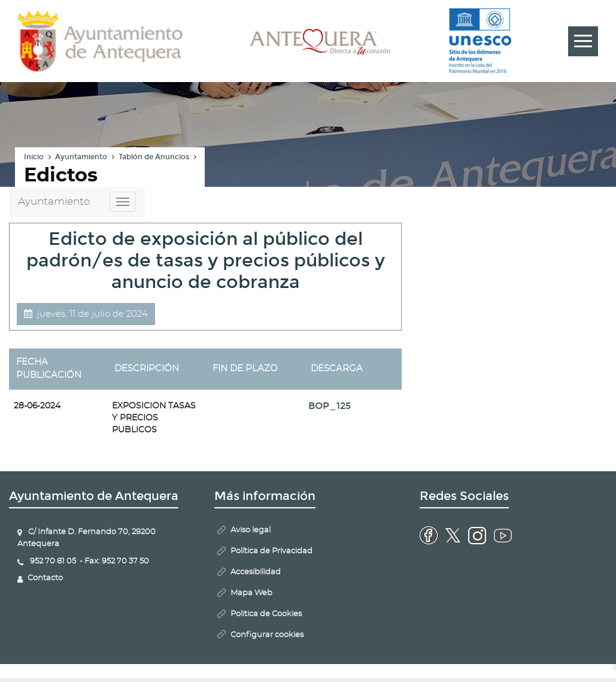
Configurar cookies (267, 635)
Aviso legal (251, 530)
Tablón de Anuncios (154, 157)
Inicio (34, 157)
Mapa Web (251, 593)
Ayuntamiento (81, 157)
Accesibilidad (256, 572)
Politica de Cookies (266, 614)
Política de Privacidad (271, 551)
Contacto (45, 578)
